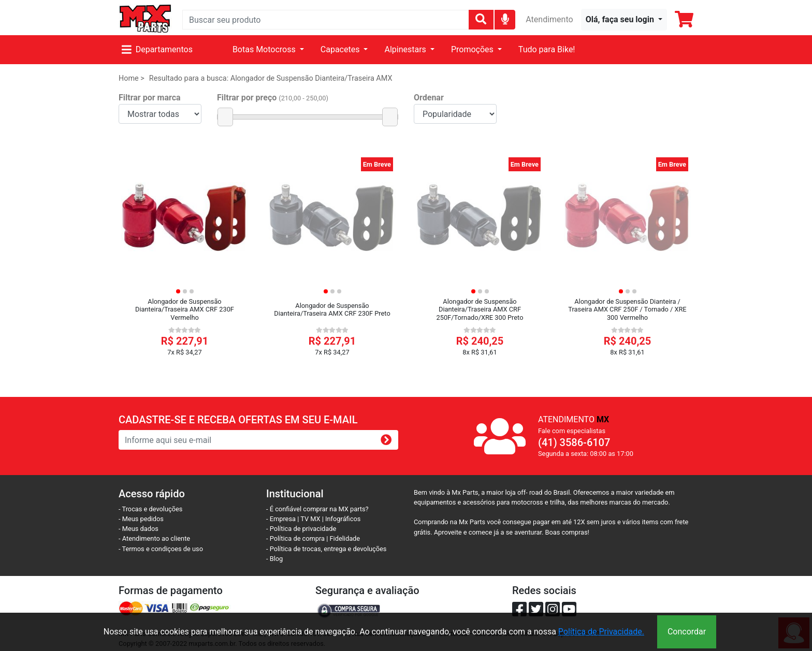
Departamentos (157, 49)
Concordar (687, 632)
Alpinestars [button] (406, 49)
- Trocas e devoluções (150, 509)
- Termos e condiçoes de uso (161, 549)
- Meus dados (139, 529)
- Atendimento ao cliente (154, 538)
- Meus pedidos (141, 519)
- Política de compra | (298, 538)
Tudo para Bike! (547, 49)
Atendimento (549, 19)
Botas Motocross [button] (265, 49)
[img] (505, 19)
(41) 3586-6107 (574, 442)
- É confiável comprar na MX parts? (317, 509)
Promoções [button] (473, 49)
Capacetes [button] (341, 49)
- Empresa (281, 519)
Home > (132, 78)
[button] (624, 20)
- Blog (274, 559)
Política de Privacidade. (601, 632)
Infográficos (343, 519)
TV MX (310, 519)
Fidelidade (345, 538)
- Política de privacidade (301, 529)
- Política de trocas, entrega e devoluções (326, 549)
